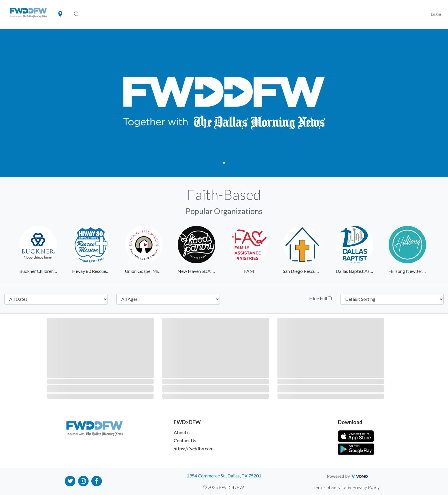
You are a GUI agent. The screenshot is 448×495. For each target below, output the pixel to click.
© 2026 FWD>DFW (223, 487)
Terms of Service (330, 487)
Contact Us (185, 440)
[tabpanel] (224, 103)
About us (183, 432)
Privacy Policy (366, 487)
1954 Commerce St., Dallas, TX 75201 (224, 476)
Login (436, 14)
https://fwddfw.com (194, 448)
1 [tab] (224, 163)
